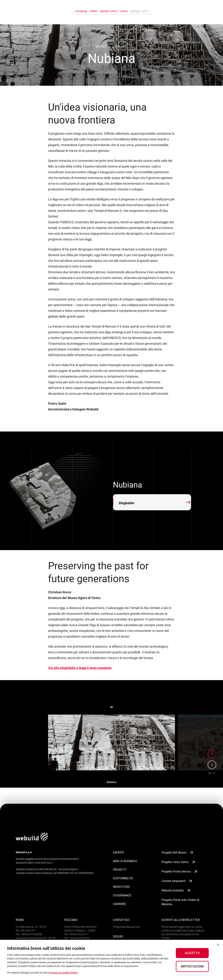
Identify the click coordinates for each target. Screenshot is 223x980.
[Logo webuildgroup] (32, 840)
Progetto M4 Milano (178, 853)
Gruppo (118, 853)
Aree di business (125, 861)
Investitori (121, 887)
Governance (122, 895)
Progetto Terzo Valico (179, 862)
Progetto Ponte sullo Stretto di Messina (180, 902)
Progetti (120, 870)
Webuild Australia (176, 891)
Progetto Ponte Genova (180, 872)
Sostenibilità (123, 878)
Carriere (119, 904)
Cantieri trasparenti (177, 881)
